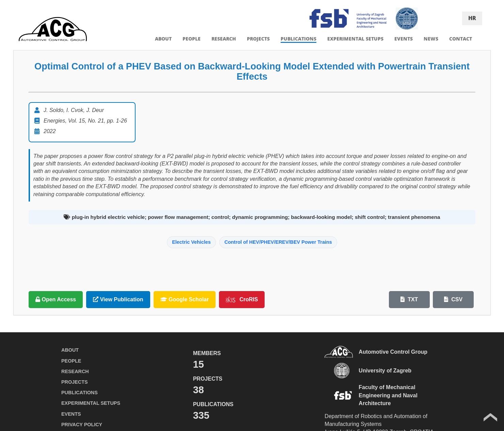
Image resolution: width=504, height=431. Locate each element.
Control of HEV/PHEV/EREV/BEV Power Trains (278, 242)
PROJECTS (258, 39)
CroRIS (242, 300)
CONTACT (461, 39)
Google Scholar (185, 299)
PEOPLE (192, 39)
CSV (453, 299)
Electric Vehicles (191, 242)
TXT (409, 299)
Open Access (56, 299)
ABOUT (163, 39)
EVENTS (404, 39)
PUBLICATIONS (298, 39)
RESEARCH (224, 39)
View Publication (118, 299)
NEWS (431, 39)
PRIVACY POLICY (82, 425)
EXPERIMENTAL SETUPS (355, 39)
